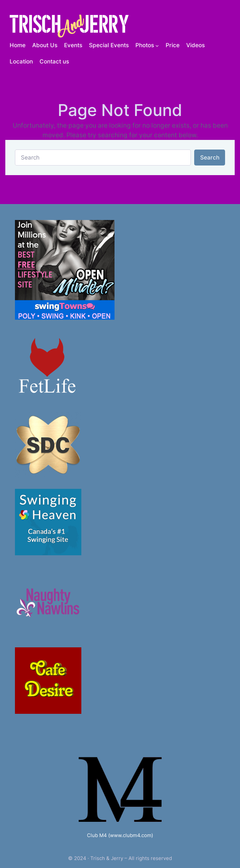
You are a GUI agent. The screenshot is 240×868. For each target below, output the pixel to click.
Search (210, 157)
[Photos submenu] (157, 45)
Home (18, 45)
